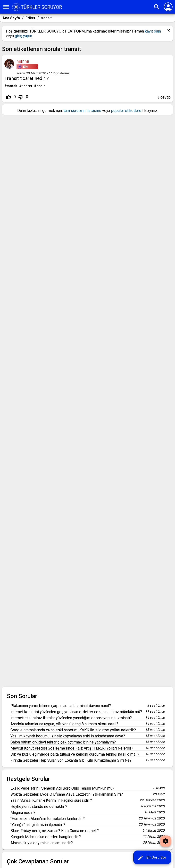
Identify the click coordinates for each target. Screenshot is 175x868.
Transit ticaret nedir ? (27, 78)
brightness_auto (166, 841)
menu (6, 7)
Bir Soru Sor (152, 858)
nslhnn (23, 61)
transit (12, 86)
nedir (41, 86)
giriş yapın (23, 36)
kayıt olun (153, 31)
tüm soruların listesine (82, 111)
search (157, 7)
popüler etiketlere (126, 111)
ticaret (27, 86)
